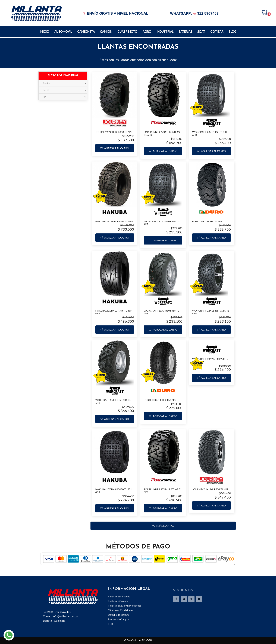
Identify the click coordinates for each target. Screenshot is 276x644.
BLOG (233, 32)
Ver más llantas (163, 526)
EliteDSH (147, 640)
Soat (201, 32)
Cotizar (217, 32)
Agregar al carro (115, 148)
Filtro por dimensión (63, 76)
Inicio (44, 32)
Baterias (185, 32)
